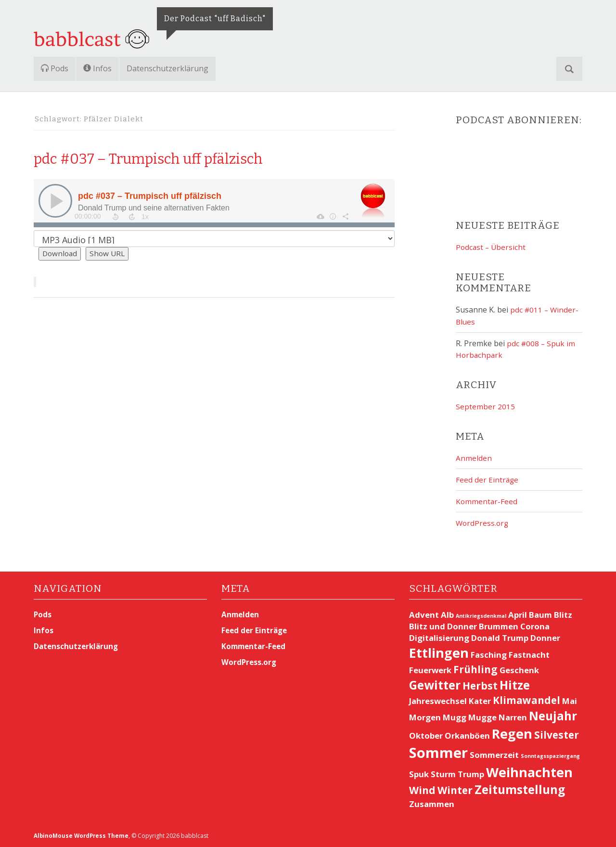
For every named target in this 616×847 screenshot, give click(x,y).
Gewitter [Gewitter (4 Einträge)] (435, 684)
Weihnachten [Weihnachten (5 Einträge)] (529, 772)
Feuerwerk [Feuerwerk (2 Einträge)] (430, 670)
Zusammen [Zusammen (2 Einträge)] (432, 804)
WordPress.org (483, 523)
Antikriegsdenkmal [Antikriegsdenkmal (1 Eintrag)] (481, 616)
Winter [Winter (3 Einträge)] (455, 790)
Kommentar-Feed (487, 501)
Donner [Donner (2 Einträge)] (545, 638)
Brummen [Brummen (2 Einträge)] (499, 626)
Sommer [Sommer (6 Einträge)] (438, 753)
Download (61, 254)
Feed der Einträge (488, 480)
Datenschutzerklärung (167, 68)
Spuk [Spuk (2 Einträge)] (419, 774)
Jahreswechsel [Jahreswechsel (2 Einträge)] (438, 701)
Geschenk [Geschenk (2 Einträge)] (519, 670)
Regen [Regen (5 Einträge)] (512, 733)
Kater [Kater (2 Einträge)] (480, 701)
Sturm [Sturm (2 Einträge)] (443, 774)
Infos (97, 68)
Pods (55, 68)
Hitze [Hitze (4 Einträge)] (515, 684)
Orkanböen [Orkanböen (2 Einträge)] (467, 735)
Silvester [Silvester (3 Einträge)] (557, 734)
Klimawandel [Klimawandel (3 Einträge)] (526, 700)
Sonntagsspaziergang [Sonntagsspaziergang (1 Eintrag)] (550, 756)
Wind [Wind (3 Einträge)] (422, 790)
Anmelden (474, 458)
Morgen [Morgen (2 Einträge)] (425, 717)
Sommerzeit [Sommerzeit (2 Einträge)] (494, 755)
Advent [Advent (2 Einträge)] (424, 615)
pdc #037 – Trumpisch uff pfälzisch (185, 157)
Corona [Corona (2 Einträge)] (535, 626)
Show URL (110, 254)
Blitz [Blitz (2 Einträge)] (563, 615)
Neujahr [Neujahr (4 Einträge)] (553, 716)
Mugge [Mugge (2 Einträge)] (482, 717)
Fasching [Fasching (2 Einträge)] (489, 655)
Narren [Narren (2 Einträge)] (513, 717)
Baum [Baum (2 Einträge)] (540, 615)
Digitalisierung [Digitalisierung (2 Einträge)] (439, 638)
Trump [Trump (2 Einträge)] (471, 774)
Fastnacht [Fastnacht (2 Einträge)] (529, 655)
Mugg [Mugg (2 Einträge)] (455, 717)
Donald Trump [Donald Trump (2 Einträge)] (500, 638)
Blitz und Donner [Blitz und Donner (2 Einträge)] (443, 626)
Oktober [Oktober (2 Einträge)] (426, 735)
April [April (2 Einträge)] (518, 615)
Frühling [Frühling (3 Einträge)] (475, 669)
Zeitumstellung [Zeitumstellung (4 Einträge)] (520, 789)
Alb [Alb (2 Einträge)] (447, 615)
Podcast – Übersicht (492, 247)
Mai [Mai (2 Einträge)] (570, 701)
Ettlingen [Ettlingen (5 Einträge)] (439, 653)
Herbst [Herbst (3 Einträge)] (480, 685)
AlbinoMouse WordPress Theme (82, 836)
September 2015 (485, 406)
